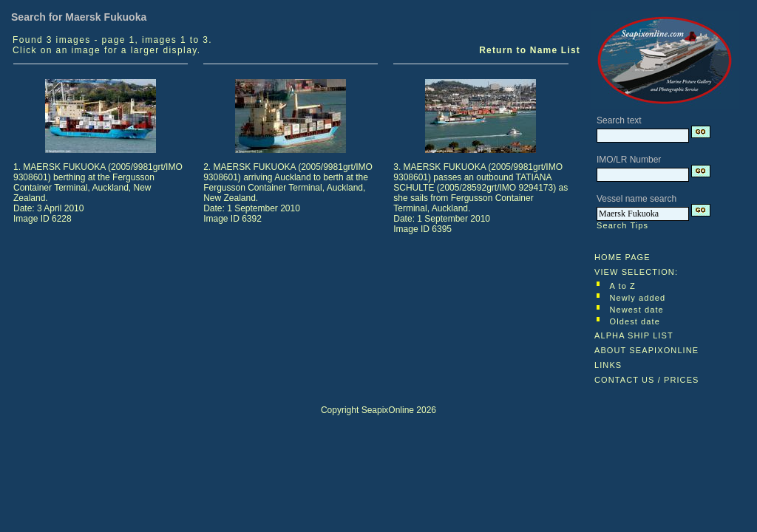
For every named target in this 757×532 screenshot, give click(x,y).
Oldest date (635, 321)
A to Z (623, 286)
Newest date (637, 310)
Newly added (638, 298)
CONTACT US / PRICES (647, 380)
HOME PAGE (622, 257)
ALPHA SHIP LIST (634, 335)
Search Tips (622, 225)
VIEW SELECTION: (636, 272)
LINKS (608, 365)
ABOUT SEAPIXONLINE (646, 350)
